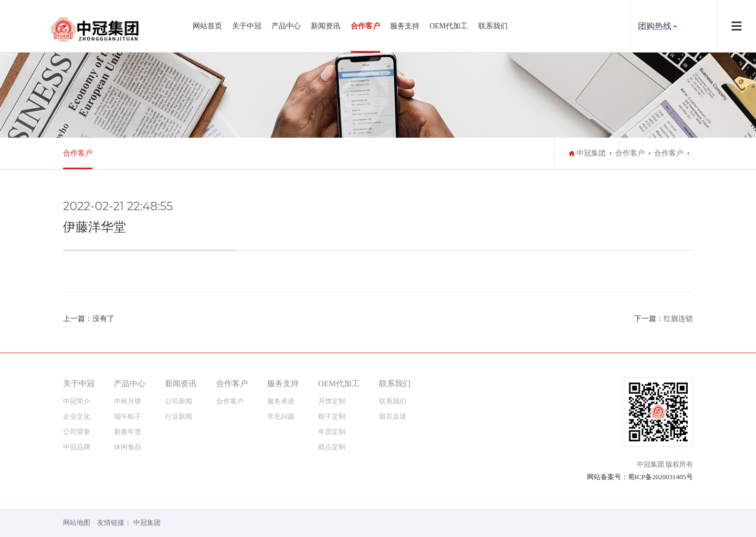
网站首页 (207, 26)
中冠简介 (77, 401)
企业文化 (77, 416)
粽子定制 (332, 416)
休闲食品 (128, 447)
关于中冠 (247, 26)
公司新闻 (178, 401)
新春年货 (128, 432)
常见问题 (281, 416)
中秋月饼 (128, 401)
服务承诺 (281, 401)
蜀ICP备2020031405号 (660, 477)
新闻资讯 (325, 26)
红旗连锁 (678, 319)
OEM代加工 (449, 26)
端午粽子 (128, 416)
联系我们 (493, 26)
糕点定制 (332, 447)
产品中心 (286, 26)
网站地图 (77, 523)
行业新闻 (178, 416)
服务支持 (405, 26)
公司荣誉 (77, 432)
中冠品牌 (77, 447)
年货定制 (332, 432)
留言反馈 (393, 416)
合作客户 (365, 26)
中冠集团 (591, 153)
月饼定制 (332, 401)
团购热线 (655, 26)
